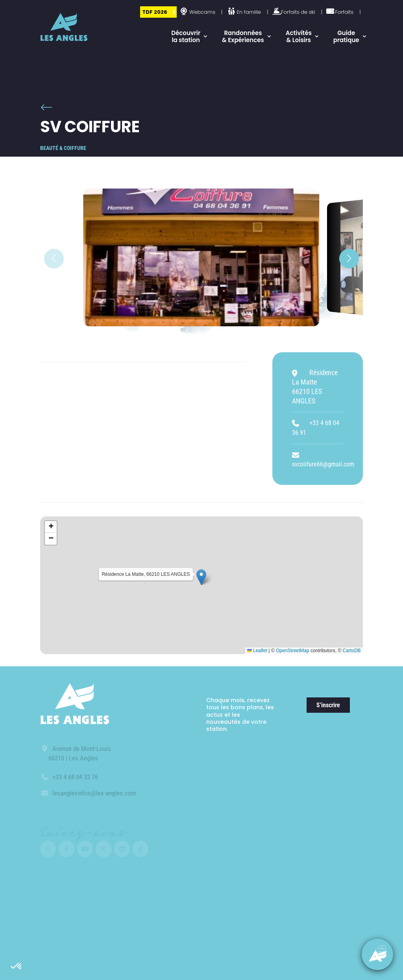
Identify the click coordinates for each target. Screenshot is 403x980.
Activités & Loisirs (299, 36)
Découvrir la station (186, 36)
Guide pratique (346, 36)
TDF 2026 (155, 12)
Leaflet (257, 651)
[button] (17, 967)
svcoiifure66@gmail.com (323, 464)
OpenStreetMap (293, 651)
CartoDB (352, 651)
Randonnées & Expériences (243, 36)
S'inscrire (328, 705)
